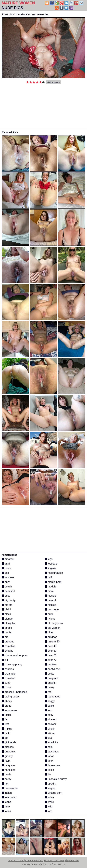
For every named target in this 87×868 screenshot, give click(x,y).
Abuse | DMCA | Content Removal (26, 860)
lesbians (51, 564)
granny (7, 756)
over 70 (51, 660)
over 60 (51, 655)
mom (49, 591)
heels (6, 774)
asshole (8, 577)
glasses (8, 747)
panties (50, 664)
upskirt (50, 784)
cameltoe (8, 646)
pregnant (51, 678)
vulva (49, 797)
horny (6, 779)
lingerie (50, 568)
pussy (50, 687)
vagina (50, 788)
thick (49, 761)
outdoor (51, 637)
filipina (7, 729)
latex (6, 807)
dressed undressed (14, 692)
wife (49, 807)
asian (6, 568)
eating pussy (11, 697)
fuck (6, 733)
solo (49, 747)
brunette (8, 642)
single (50, 729)
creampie (9, 674)
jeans (6, 802)
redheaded (53, 697)
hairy (6, 761)
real (48, 692)
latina (6, 811)
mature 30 (52, 642)
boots (6, 632)
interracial (9, 797)
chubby (7, 651)
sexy (49, 715)
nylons (50, 619)
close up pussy (12, 664)
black (6, 614)
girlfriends (9, 742)
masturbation (54, 573)
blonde (7, 619)
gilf (5, 738)
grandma (8, 752)
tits (48, 774)
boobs (7, 628)
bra (5, 637)
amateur (8, 559)
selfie (49, 706)
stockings (52, 752)
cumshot (8, 678)
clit (5, 660)
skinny (50, 733)
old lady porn (54, 623)
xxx (48, 811)
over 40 (51, 646)
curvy (6, 687)
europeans (9, 710)
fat (5, 719)
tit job (49, 770)
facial (6, 715)
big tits (7, 605)
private (50, 683)
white (49, 802)
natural (50, 600)
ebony (7, 701)
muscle (50, 596)
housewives (10, 788)
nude (49, 614)
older (49, 632)
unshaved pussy (56, 779)
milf (48, 577)
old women (53, 628)
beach (7, 587)
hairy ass (8, 765)
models (50, 587)
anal (6, 564)
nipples (50, 605)
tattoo (50, 756)
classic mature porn (15, 655)
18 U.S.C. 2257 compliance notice (61, 860)
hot (5, 784)
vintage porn (54, 793)
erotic (6, 706)
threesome (52, 765)
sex (48, 710)
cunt (6, 683)
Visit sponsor (53, 82)
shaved (50, 719)
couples (8, 669)
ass (5, 573)
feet (5, 724)
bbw (6, 582)
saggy (50, 701)
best (6, 596)
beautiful (8, 591)
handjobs (8, 770)
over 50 (51, 651)
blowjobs (8, 623)
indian (7, 793)
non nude (52, 609)
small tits (51, 742)
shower (50, 724)
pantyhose (52, 669)
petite (50, 674)
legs (49, 559)
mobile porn (53, 582)
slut (48, 738)
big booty (8, 600)
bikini (6, 609)
